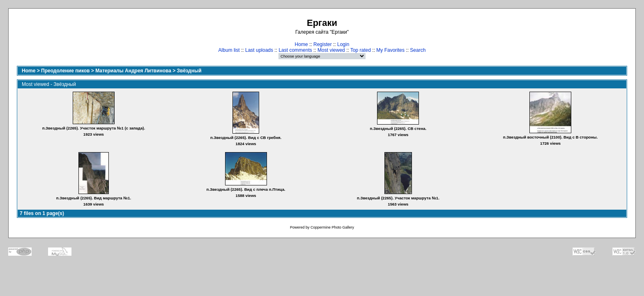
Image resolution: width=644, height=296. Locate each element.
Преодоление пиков (65, 71)
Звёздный (189, 71)
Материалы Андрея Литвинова (133, 71)
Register (323, 44)
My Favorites (390, 50)
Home (301, 44)
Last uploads (259, 50)
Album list (229, 50)
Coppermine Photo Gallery (332, 227)
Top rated (361, 50)
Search (418, 50)
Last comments (295, 50)
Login (343, 44)
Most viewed (331, 50)
